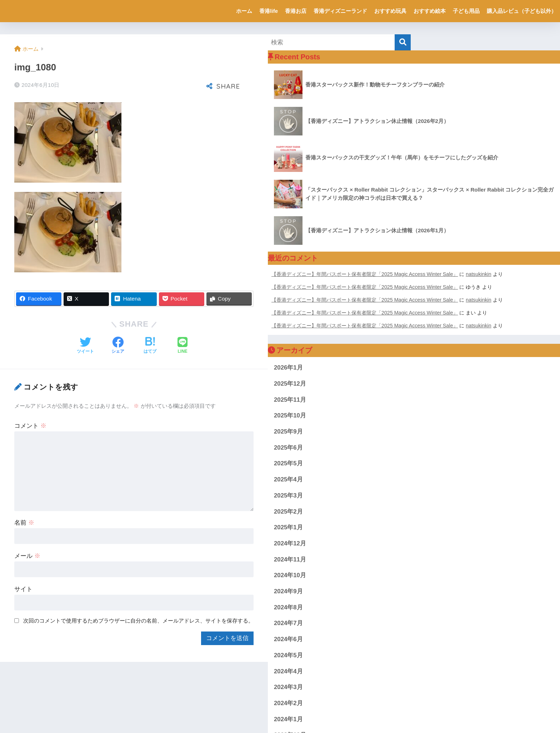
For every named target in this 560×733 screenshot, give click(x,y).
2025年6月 (288, 448)
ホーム (244, 11)
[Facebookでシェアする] (118, 346)
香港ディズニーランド (340, 11)
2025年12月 (290, 384)
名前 (24, 523)
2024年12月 (290, 543)
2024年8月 (288, 607)
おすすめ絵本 (430, 11)
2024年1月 (288, 719)
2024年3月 (288, 687)
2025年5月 (288, 463)
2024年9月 (288, 591)
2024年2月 (288, 703)
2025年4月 (288, 479)
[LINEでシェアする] (182, 346)
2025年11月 (290, 400)
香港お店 (296, 11)
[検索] (403, 42)
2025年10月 (290, 415)
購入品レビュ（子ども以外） (522, 11)
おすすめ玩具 (390, 11)
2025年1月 (288, 527)
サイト (23, 589)
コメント (30, 426)
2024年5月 (288, 655)
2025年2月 (288, 512)
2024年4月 (288, 671)
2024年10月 (290, 575)
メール (27, 556)
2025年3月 (288, 496)
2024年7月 (288, 623)
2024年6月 (288, 639)
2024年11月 (290, 559)
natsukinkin (478, 274)
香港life (269, 11)
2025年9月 (288, 432)
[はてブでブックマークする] (150, 346)
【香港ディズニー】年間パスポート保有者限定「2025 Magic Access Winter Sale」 (365, 274)
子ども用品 (466, 11)
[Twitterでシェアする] (85, 346)
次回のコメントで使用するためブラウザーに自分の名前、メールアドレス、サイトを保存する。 (138, 621)
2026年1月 (288, 368)
